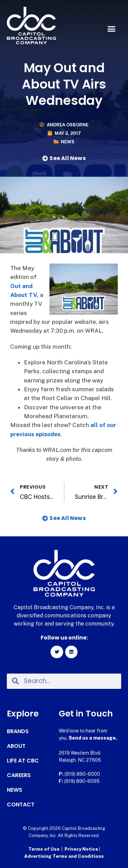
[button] (112, 29)
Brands (18, 731)
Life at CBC (23, 761)
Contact (21, 805)
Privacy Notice (82, 849)
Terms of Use (44, 849)
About (16, 746)
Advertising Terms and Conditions (64, 856)
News (68, 142)
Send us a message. (93, 738)
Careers (19, 775)
